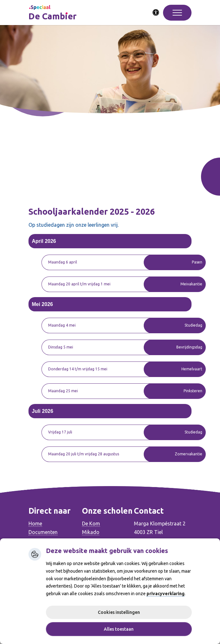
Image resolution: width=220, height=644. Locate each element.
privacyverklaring (166, 594)
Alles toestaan (119, 629)
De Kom (91, 524)
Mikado (91, 532)
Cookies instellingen (119, 612)
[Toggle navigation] (177, 13)
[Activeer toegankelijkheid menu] (156, 13)
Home (35, 524)
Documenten (43, 532)
